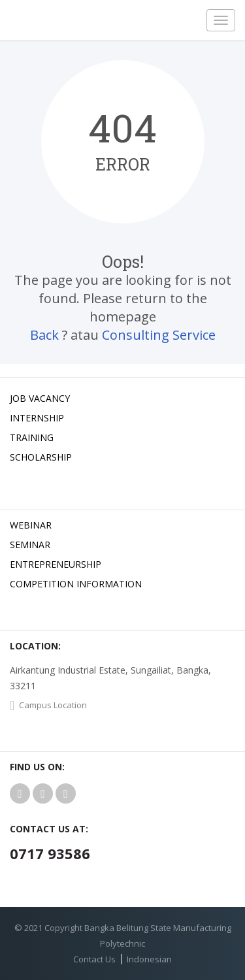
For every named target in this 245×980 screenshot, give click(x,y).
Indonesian (149, 959)
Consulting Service (159, 335)
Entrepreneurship (56, 564)
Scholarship (41, 457)
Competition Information (76, 584)
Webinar (31, 525)
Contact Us (94, 959)
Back (44, 335)
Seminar (30, 545)
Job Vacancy (40, 398)
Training (32, 437)
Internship (37, 418)
